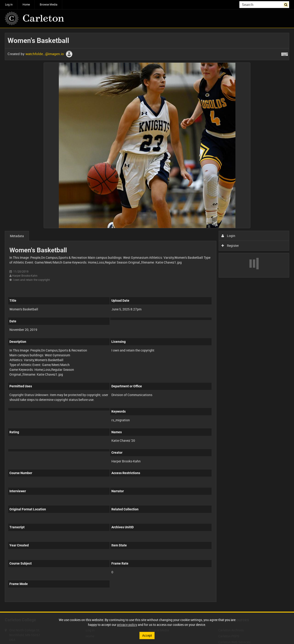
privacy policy (127, 625)
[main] (147, 320)
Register (230, 246)
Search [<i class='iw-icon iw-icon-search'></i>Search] (287, 4)
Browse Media (49, 4)
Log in (9, 4)
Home (26, 4)
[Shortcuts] (285, 53)
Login (228, 236)
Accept (147, 635)
